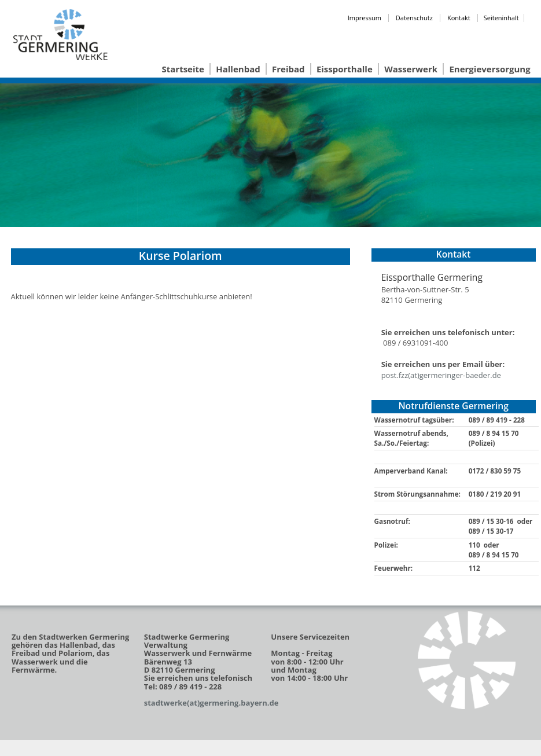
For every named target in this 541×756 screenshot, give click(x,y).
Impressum (365, 18)
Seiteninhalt (501, 18)
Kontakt (459, 18)
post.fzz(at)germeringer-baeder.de (441, 375)
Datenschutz (414, 18)
